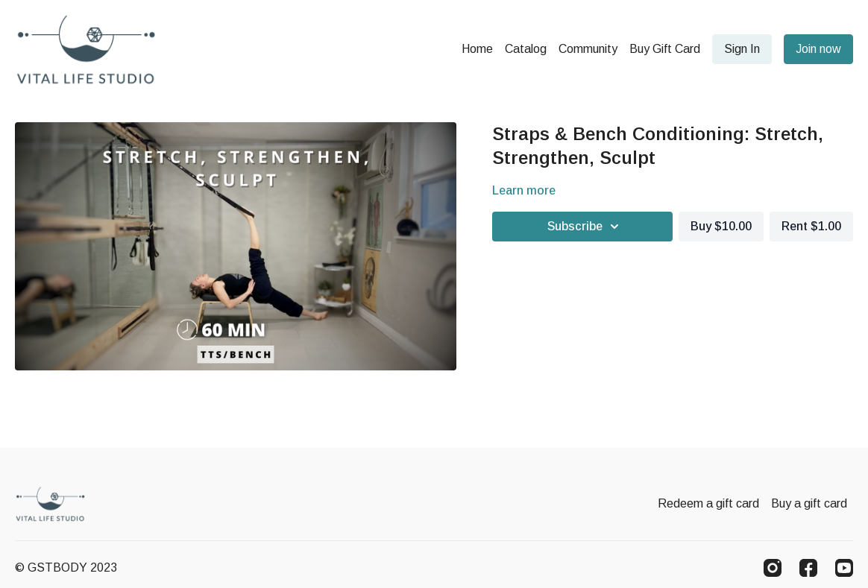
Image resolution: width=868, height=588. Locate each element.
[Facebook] (808, 568)
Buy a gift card (809, 503)
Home (477, 49)
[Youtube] (844, 568)
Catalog (526, 49)
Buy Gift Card (665, 49)
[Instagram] (773, 568)
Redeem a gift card (708, 503)
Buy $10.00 (721, 226)
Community (588, 49)
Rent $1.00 (811, 226)
